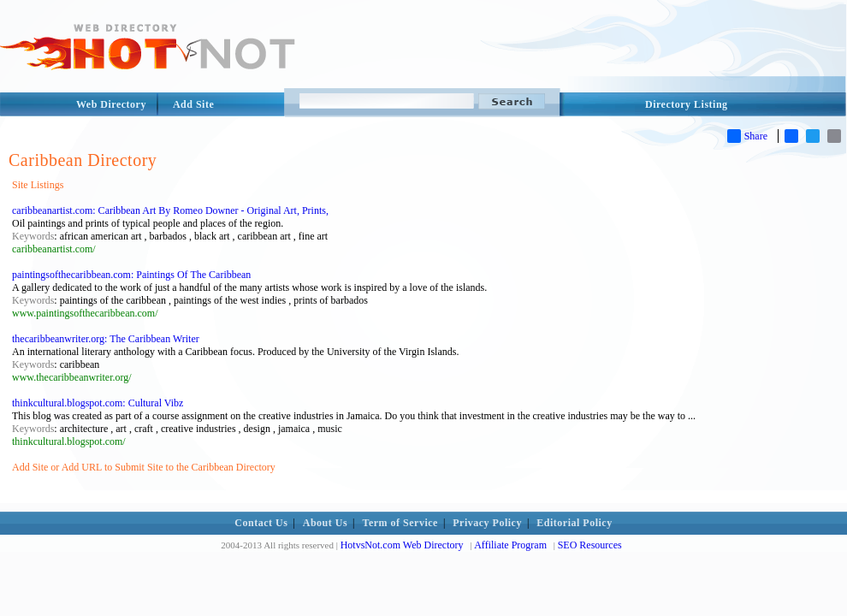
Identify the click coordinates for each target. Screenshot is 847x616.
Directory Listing (687, 104)
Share (747, 136)
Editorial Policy (574, 523)
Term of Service (400, 523)
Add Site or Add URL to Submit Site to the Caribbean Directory (144, 467)
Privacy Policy (487, 523)
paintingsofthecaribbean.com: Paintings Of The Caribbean (131, 275)
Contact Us (261, 523)
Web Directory (111, 104)
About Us (325, 523)
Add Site (193, 104)
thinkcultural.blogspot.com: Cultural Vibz (98, 403)
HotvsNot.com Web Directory (402, 545)
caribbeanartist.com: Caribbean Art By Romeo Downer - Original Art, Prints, (170, 210)
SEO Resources (590, 545)
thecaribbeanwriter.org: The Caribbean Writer (106, 339)
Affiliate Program (510, 545)
